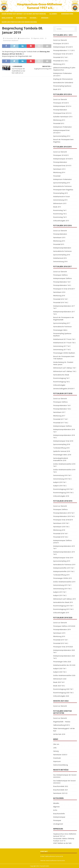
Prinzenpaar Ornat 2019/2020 (63, 647)
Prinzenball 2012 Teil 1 (61, 57)
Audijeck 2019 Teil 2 (60, 595)
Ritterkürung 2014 (59, 172)
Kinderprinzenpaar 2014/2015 (63, 159)
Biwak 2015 (57, 207)
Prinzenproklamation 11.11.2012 (64, 50)
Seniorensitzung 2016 (60, 261)
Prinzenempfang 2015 (60, 193)
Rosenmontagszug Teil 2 (61, 382)
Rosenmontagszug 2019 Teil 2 (63, 609)
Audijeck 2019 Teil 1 (60, 592)
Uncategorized (58, 824)
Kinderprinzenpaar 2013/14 (62, 106)
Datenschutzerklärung (60, 765)
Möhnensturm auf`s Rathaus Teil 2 (65, 371)
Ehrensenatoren (67, 14)
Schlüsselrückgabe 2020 (61, 696)
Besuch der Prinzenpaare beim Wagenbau (63, 141)
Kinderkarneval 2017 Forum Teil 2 (64, 343)
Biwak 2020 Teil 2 (59, 686)
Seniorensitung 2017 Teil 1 (62, 346)
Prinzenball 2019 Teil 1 (61, 640)
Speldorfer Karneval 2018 (62, 451)
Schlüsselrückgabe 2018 (61, 496)
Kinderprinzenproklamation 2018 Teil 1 (64, 431)
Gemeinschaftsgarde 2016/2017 (64, 389)
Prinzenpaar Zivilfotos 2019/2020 (64, 626)
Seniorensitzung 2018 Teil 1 (62, 475)
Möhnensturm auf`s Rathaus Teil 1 (65, 368)
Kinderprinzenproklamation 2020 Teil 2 (64, 657)
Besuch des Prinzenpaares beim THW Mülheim (64, 358)
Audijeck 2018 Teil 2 (60, 486)
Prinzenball (57, 176)
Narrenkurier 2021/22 (60, 793)
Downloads (57, 758)
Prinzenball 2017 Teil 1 (61, 419)
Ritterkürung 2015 (59, 241)
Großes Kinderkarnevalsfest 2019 (64, 582)
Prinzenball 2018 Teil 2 (61, 537)
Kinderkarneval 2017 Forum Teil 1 (64, 339)
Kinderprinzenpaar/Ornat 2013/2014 (61, 131)
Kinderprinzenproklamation (62, 248)
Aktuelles (56, 803)
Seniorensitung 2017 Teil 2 (62, 350)
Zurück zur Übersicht (60, 40)
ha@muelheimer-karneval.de (54, 856)
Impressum (57, 761)
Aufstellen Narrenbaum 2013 (63, 117)
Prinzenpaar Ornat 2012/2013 (63, 54)
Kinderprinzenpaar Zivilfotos (62, 278)
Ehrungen (45, 18)
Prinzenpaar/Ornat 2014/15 (62, 166)
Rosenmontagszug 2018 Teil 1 (63, 489)
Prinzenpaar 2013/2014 (61, 103)
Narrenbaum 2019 (59, 633)
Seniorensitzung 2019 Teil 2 (62, 589)
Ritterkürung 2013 (59, 120)
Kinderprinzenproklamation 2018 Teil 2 (64, 436)
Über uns (56, 744)
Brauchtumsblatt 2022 (61, 786)
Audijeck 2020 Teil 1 (60, 669)
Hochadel (33, 18)
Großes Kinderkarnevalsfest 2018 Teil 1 (64, 465)
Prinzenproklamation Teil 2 (62, 285)
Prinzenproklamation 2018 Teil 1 (64, 513)
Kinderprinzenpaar (59, 817)
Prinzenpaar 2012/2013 (61, 44)
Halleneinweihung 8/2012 (62, 725)
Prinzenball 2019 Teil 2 (61, 643)
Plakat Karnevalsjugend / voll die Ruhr (64, 730)
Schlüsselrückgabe (59, 385)
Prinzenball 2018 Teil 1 (61, 534)
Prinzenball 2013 (59, 123)
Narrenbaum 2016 (59, 292)
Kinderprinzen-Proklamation (62, 127)
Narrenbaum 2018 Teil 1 (61, 523)
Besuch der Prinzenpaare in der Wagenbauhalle (64, 319)
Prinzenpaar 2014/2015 (61, 155)
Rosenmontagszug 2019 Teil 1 (63, 606)
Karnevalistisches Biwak (61, 375)
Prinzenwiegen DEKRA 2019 (62, 578)
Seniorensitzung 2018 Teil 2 (62, 479)
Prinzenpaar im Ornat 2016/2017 (64, 289)
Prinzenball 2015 (59, 244)
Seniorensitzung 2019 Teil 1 (62, 585)
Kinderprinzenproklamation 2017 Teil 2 (64, 313)
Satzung (56, 751)
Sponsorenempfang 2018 (62, 444)
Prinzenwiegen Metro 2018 (62, 455)
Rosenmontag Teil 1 (60, 210)
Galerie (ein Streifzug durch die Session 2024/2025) (19, 22)
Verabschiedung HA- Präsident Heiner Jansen (63, 363)
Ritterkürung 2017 (59, 416)
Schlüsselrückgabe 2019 (61, 613)
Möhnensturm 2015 (60, 203)
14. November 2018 (11, 38)
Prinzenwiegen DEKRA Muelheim (64, 353)
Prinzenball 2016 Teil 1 (61, 299)
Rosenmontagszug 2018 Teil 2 (63, 493)
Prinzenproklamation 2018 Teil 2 (64, 516)
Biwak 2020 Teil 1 (59, 682)
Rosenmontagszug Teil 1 (61, 378)
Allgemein (53, 14)
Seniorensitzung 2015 (60, 200)
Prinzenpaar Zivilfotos (60, 275)
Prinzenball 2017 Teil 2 (61, 423)
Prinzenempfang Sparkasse (62, 86)
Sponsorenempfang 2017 (62, 323)
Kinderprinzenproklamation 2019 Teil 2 (64, 553)
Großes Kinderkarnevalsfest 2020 (64, 675)
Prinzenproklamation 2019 (62, 629)
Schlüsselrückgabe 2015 (61, 221)
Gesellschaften (7, 18)
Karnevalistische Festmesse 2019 (64, 565)
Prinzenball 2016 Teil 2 (61, 302)
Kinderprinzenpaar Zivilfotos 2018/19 (62, 542)
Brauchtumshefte (59, 814)
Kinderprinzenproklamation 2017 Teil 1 (64, 307)
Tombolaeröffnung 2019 (61, 575)
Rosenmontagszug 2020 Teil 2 (63, 693)
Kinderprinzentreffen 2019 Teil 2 (64, 571)
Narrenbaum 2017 (59, 412)
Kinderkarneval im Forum (62, 197)
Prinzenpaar (57, 820)
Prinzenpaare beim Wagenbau (63, 190)
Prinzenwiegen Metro (60, 330)
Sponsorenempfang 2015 (62, 183)
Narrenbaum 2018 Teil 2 (61, 527)
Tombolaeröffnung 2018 (61, 448)
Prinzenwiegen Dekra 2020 (62, 662)
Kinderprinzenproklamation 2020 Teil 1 (64, 651)
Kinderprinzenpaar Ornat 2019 (63, 558)
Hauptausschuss (25, 38)
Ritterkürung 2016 (59, 296)
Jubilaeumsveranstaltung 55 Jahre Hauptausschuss (64, 69)
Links (55, 748)
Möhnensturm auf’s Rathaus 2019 (64, 599)
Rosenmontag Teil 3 (60, 217)
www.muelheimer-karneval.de (55, 860)
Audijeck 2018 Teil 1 (60, 482)
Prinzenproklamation (60, 110)
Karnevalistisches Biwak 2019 (63, 602)
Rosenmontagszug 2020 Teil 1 (63, 689)
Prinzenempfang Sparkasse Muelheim (62, 335)
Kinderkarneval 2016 (60, 258)
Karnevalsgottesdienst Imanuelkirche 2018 (61, 459)
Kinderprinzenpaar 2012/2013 (63, 47)
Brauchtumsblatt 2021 (61, 790)
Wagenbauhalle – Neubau (62, 722)
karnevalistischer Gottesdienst (63, 83)
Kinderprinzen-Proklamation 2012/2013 (62, 74)
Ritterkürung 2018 (59, 530)
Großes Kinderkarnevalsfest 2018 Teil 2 (64, 471)
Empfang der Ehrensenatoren (63, 79)
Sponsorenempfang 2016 (62, 255)
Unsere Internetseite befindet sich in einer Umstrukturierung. (24, 14)
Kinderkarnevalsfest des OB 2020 (64, 665)
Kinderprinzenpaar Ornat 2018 (63, 441)
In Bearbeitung (21, 18)
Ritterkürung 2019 (59, 636)
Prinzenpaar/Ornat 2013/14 (62, 113)
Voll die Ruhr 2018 (59, 734)
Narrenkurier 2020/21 (60, 755)
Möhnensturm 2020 (60, 679)
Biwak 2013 (57, 89)
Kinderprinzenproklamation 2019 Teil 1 (64, 547)
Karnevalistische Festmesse (62, 186)
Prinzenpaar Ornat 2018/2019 (63, 520)
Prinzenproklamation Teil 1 (62, 282)
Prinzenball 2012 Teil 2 (61, 61)
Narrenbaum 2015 (59, 237)
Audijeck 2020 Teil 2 (60, 672)
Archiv (42, 38)
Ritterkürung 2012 (59, 64)
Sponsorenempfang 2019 (62, 561)
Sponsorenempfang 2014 (62, 136)
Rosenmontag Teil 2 (60, 214)
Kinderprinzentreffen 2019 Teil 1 (64, 568)
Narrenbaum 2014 (59, 169)
